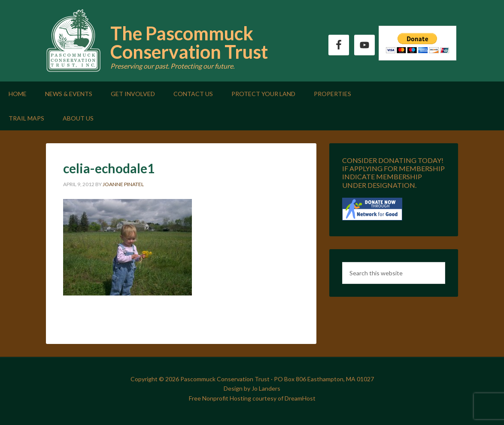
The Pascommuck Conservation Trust (189, 42)
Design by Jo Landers (252, 388)
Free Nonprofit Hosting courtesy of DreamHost (252, 398)
